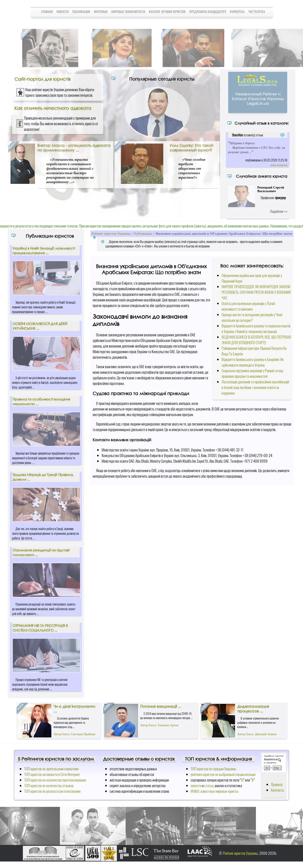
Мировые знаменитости (128, 11)
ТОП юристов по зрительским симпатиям (51, 769)
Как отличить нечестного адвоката (53, 108)
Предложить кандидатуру (208, 11)
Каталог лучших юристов (167, 11)
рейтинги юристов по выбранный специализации (223, 774)
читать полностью (279, 165)
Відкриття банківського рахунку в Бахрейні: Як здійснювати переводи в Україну (253, 362)
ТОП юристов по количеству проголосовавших (55, 780)
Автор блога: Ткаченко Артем (159, 725)
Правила (277, 784)
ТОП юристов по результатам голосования (52, 791)
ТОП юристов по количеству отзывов (49, 785)
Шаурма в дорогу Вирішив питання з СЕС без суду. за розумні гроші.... (256, 147)
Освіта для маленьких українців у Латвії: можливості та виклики (249, 306)
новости (196, 785)
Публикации (81, 11)
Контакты (277, 790)
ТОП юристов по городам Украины (213, 769)
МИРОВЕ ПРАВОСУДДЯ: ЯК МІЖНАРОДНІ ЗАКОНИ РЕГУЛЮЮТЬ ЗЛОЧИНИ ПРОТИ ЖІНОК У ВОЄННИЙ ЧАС (256, 292)
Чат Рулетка (257, 11)
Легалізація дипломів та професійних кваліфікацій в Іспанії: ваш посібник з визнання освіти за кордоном (255, 387)
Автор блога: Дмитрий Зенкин (257, 734)
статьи (209, 785)
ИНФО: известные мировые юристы (215, 791)
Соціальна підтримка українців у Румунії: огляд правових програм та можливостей (252, 373)
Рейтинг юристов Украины (111, 233)
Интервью (101, 11)
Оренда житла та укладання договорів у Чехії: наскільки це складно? (252, 317)
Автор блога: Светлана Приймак (74, 734)
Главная (47, 11)
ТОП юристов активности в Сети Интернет (52, 774)
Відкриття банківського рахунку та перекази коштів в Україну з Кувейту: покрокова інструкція (256, 329)
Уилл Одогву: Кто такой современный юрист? (191, 148)
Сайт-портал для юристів (42, 79)
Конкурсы (237, 11)
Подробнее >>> (279, 211)
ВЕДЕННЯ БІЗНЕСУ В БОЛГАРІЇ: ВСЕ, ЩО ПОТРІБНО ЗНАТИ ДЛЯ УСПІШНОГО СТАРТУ (256, 340)
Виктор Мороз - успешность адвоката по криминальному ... (74, 148)
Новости (63, 11)
